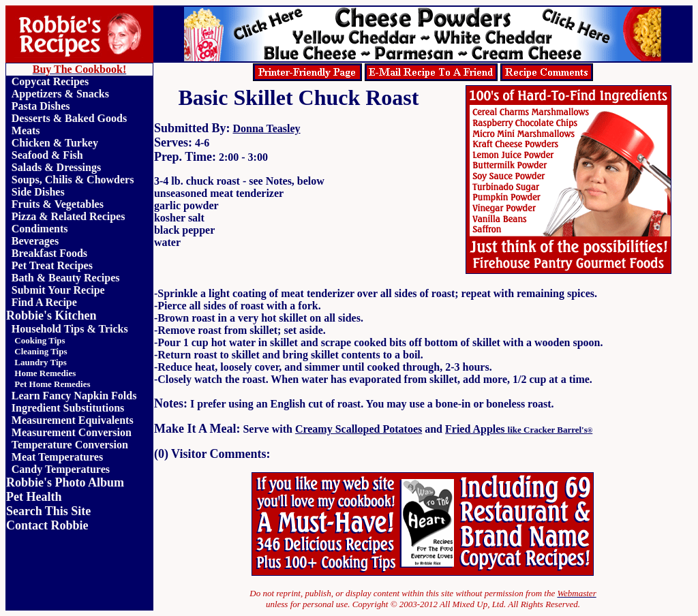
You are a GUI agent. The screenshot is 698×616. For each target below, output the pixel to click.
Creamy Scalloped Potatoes (359, 429)
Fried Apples (519, 429)
